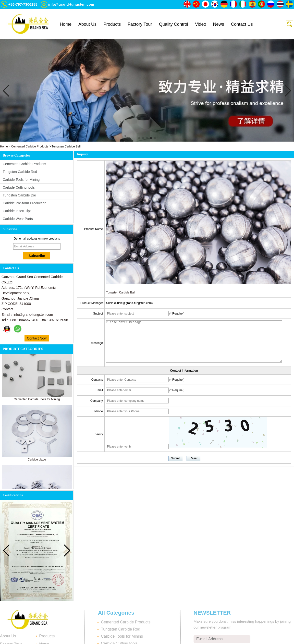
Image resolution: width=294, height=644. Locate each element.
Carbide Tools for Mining (21, 180)
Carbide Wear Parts (18, 219)
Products (112, 24)
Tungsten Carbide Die (19, 195)
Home (66, 24)
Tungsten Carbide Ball (121, 292)
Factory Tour (140, 24)
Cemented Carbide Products (30, 146)
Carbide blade (37, 461)
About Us (87, 24)
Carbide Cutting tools (19, 187)
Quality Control (174, 24)
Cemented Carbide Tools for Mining (37, 401)
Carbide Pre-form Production (24, 203)
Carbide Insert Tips (17, 211)
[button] (139, 138)
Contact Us (242, 24)
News (219, 24)
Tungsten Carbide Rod (20, 172)
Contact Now (37, 338)
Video (201, 24)
